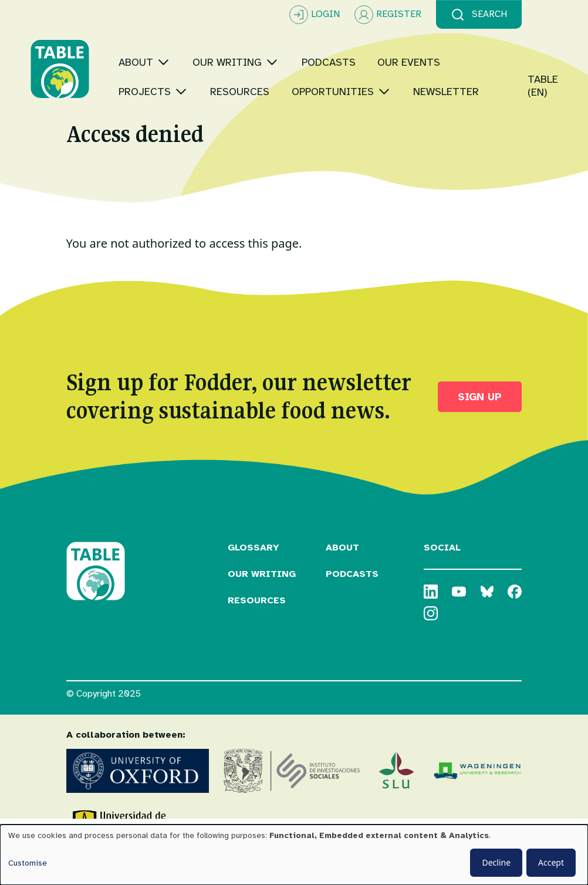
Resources (257, 619)
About (342, 566)
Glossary (254, 566)
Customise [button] (28, 863)
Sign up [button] (480, 416)
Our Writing (262, 593)
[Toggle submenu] (199, 44)
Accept (551, 862)
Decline (496, 862)
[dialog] (294, 855)
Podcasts (352, 593)
